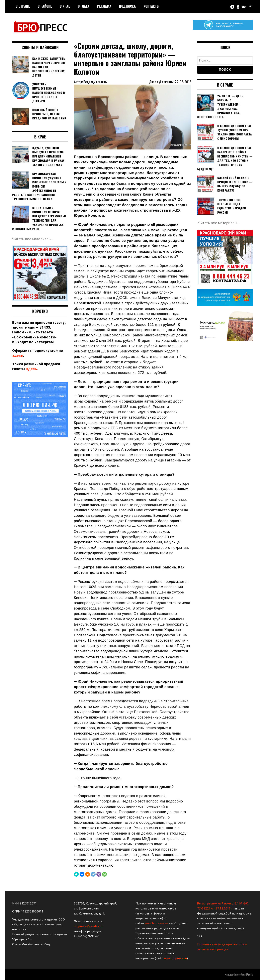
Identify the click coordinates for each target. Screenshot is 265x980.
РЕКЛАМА (104, 6)
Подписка (127, 6)
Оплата (84, 6)
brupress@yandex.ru (88, 926)
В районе (45, 6)
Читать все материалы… (33, 239)
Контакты (152, 6)
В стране (23, 6)
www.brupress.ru (156, 923)
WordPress (247, 974)
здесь (18, 355)
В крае (65, 6)
